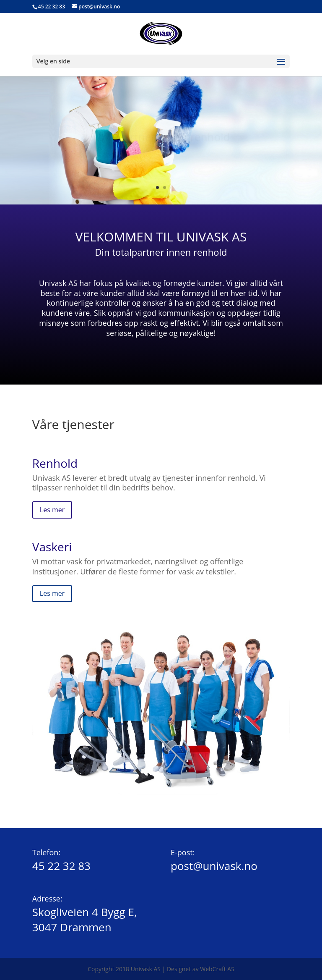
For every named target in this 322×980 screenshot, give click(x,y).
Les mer (52, 510)
